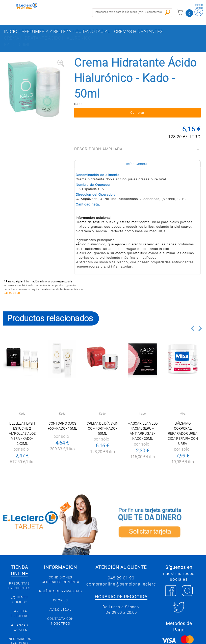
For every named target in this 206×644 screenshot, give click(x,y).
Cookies (60, 600)
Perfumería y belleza (46, 32)
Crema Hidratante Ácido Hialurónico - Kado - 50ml (49, 41)
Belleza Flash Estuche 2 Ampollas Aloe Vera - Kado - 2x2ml (22, 433)
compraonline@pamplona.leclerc (121, 584)
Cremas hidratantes (138, 32)
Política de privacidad (61, 591)
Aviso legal (60, 610)
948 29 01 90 (12, 293)
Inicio (11, 32)
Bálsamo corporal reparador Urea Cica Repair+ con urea (183, 433)
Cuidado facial (93, 32)
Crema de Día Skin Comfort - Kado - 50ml (102, 428)
